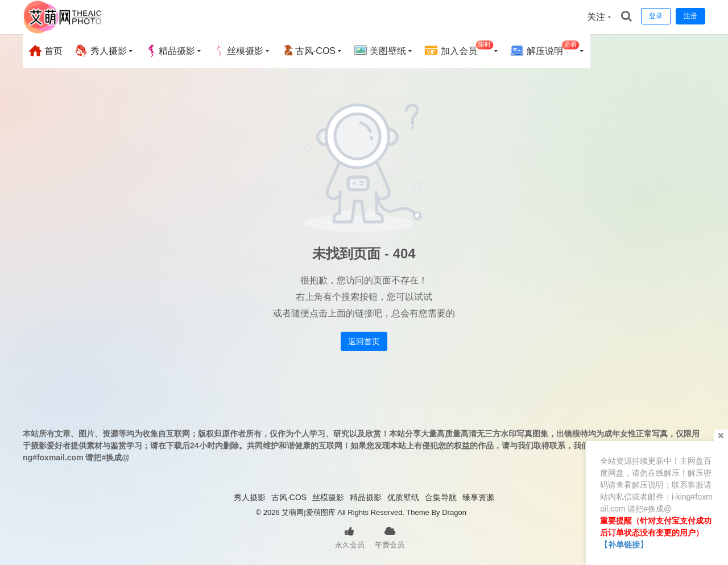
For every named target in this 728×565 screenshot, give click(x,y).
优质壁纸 (403, 497)
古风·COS (309, 51)
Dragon (454, 512)
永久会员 (350, 537)
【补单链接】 (624, 545)
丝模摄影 (238, 51)
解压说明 (545, 49)
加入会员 (459, 49)
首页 (45, 51)
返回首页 (364, 341)
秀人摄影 (100, 51)
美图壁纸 (380, 51)
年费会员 (390, 537)
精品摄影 (170, 51)
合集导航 (441, 497)
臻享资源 (478, 497)
